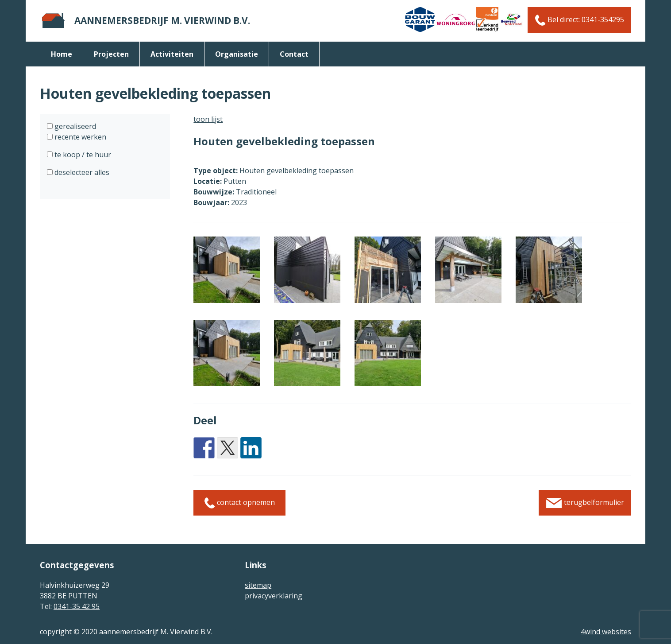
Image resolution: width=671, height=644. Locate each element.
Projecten (111, 54)
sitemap (258, 585)
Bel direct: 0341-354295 (579, 20)
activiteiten (172, 54)
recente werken (79, 137)
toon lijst (208, 119)
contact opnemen (239, 503)
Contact (294, 54)
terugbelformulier (585, 503)
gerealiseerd (74, 126)
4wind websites (606, 632)
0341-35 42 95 (77, 606)
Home (62, 54)
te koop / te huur (82, 155)
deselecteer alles (81, 172)
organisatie (237, 54)
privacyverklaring (274, 596)
